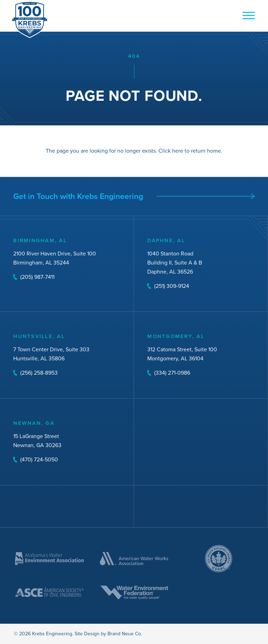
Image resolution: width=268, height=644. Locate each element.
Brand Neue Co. (125, 634)
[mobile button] (247, 16)
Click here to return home (190, 151)
